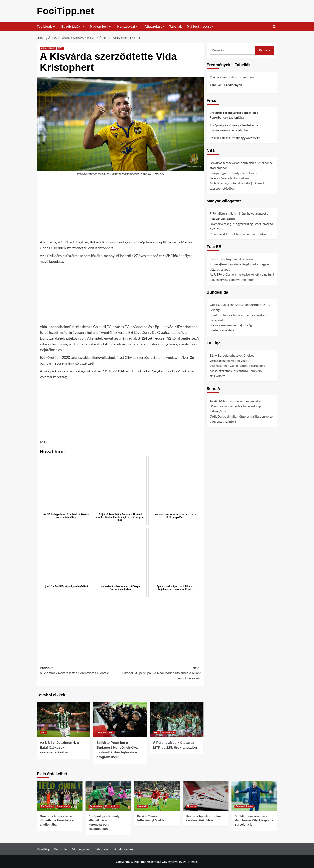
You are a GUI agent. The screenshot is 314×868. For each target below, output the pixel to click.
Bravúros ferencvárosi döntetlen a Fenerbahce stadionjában (234, 115)
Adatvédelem (124, 849)
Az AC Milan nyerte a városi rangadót (235, 401)
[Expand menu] (54, 26)
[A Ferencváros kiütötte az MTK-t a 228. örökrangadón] (177, 719)
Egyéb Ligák (73, 26)
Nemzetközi (128, 26)
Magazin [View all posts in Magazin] (143, 806)
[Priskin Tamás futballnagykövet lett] (157, 796)
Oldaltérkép (102, 849)
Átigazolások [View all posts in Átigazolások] (48, 48)
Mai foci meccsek (200, 26)
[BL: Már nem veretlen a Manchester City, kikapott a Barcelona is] (254, 796)
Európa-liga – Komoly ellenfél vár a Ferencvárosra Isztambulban (234, 127)
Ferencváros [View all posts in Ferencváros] (169, 732)
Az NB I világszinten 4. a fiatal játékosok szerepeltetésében (59, 747)
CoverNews (170, 861)
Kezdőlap (43, 849)
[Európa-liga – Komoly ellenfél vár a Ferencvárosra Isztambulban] (108, 796)
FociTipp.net (65, 11)
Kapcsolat (61, 849)
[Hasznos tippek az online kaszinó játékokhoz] (206, 796)
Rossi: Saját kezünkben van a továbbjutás (238, 234)
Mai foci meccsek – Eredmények (232, 77)
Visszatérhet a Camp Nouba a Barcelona (237, 365)
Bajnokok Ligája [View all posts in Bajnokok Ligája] (244, 806)
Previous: (80, 671)
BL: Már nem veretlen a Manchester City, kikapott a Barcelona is (254, 820)
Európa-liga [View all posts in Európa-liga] (47, 806)
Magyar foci (101, 26)
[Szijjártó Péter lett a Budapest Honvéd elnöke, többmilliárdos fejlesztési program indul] (120, 719)
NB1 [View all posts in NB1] (60, 48)
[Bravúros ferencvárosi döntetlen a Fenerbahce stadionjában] (60, 796)
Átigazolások (154, 26)
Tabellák (176, 26)
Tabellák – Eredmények (226, 85)
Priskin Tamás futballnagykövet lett (235, 138)
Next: (160, 673)
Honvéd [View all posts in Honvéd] (102, 732)
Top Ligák (47, 26)
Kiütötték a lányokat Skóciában (231, 259)
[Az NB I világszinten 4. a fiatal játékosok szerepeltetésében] (64, 719)
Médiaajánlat (81, 849)
